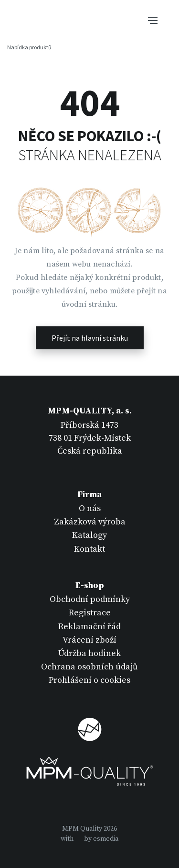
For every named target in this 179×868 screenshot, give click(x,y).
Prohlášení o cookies (89, 680)
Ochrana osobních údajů (89, 667)
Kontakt (89, 549)
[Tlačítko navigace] (153, 20)
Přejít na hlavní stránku (90, 338)
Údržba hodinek (89, 653)
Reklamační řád (89, 627)
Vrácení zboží (89, 640)
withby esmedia (89, 839)
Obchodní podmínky (90, 599)
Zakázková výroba (90, 522)
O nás (90, 508)
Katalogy (89, 535)
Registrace (90, 613)
